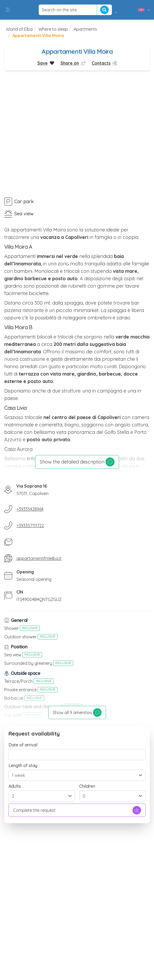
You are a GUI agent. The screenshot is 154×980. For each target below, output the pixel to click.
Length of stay (23, 765)
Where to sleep (53, 29)
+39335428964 (30, 509)
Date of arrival (23, 745)
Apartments (85, 29)
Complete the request (77, 810)
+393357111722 (30, 525)
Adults (15, 786)
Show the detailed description (77, 462)
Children (87, 786)
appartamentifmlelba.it (39, 558)
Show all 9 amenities (77, 712)
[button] (8, 10)
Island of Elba (19, 29)
